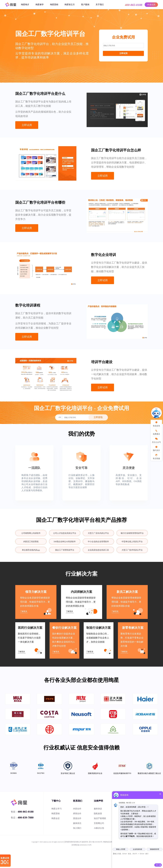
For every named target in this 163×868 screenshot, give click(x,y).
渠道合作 (77, 818)
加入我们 (77, 828)
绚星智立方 (70, 5)
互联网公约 (99, 823)
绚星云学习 (57, 809)
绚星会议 (56, 818)
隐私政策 (98, 814)
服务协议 (98, 809)
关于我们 (100, 5)
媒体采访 (77, 823)
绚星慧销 (54, 5)
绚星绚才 (25, 5)
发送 (157, 865)
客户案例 (85, 5)
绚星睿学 (40, 5)
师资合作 (77, 814)
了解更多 (24, 611)
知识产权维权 (100, 818)
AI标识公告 (99, 828)
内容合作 (77, 809)
